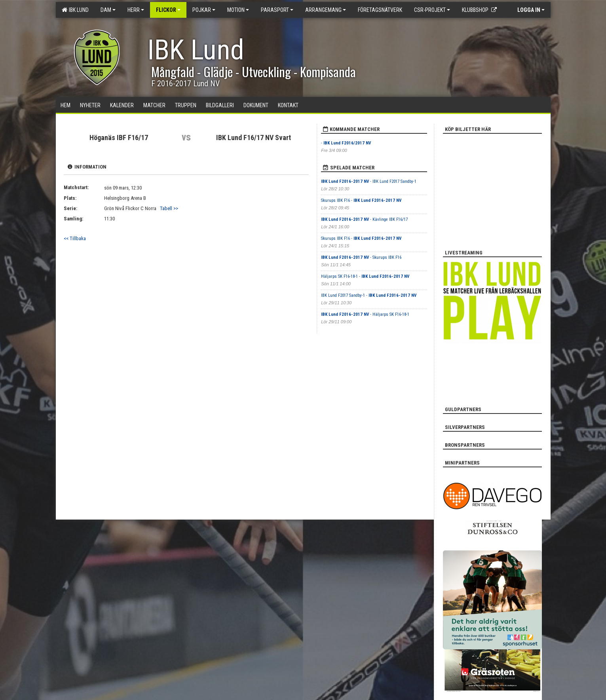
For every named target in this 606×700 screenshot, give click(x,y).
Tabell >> (169, 208)
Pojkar (204, 10)
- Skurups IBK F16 (361, 257)
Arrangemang (326, 10)
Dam (108, 10)
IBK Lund (75, 10)
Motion (238, 10)
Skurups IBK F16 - (361, 200)
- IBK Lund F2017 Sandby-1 (369, 181)
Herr (136, 10)
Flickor (168, 10)
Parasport (277, 10)
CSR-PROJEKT (432, 10)
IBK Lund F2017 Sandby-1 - (369, 295)
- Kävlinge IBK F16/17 (364, 219)
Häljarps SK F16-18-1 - (365, 276)
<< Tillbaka (75, 238)
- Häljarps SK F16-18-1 (365, 314)
